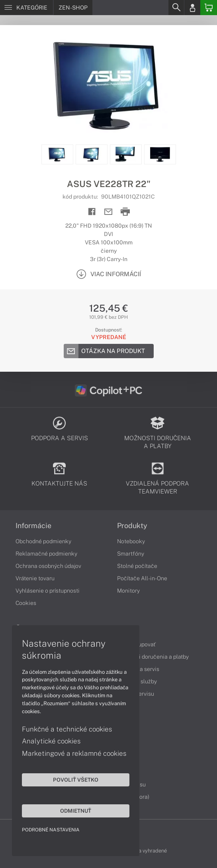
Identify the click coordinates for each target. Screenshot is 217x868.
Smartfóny (131, 554)
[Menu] (26, 8)
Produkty (132, 526)
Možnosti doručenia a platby (153, 657)
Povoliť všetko (76, 780)
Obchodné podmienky (43, 541)
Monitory (128, 591)
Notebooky (131, 541)
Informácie (33, 526)
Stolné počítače (137, 566)
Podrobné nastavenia (51, 830)
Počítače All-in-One (142, 578)
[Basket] (209, 8)
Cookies (26, 603)
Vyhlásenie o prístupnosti (48, 591)
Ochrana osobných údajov (48, 566)
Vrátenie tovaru (35, 578)
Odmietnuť (76, 811)
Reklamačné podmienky (46, 554)
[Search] (176, 8)
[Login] (192, 8)
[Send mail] (108, 212)
